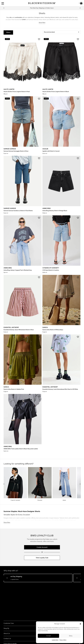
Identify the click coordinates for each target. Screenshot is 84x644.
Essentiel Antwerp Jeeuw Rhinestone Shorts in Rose (19, 330)
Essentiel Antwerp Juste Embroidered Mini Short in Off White (60, 389)
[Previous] (4, 8)
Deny (71, 636)
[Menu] (3, 3)
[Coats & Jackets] (15, 484)
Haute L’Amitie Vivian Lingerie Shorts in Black (56, 92)
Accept (48, 636)
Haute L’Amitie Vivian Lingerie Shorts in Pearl (17, 92)
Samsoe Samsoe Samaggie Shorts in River (16, 151)
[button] (80, 624)
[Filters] (8, 32)
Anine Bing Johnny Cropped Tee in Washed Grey (18, 270)
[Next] (80, 8)
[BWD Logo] (42, 3)
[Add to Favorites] (39, 39)
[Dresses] (40, 484)
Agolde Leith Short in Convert (51, 151)
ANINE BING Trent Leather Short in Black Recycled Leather (21, 449)
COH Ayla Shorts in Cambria (51, 270)
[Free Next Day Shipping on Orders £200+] (42, 8)
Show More (42, 23)
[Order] (62, 32)
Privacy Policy (63, 640)
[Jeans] (64, 484)
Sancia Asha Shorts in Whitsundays (53, 330)
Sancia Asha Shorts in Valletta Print (14, 389)
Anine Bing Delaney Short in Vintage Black (55, 211)
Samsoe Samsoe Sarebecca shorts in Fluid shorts (18, 211)
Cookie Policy (55, 640)
